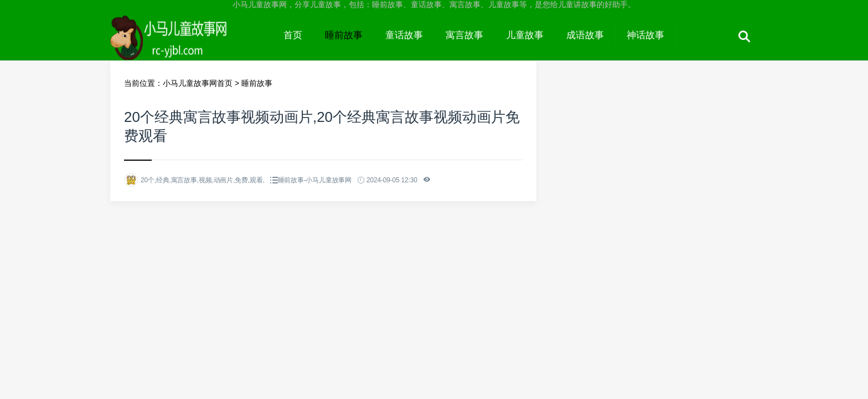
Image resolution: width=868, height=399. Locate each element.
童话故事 (404, 35)
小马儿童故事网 (191, 45)
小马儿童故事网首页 (198, 83)
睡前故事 (344, 35)
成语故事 (585, 35)
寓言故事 (464, 35)
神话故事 (645, 35)
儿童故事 (525, 35)
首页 (293, 35)
